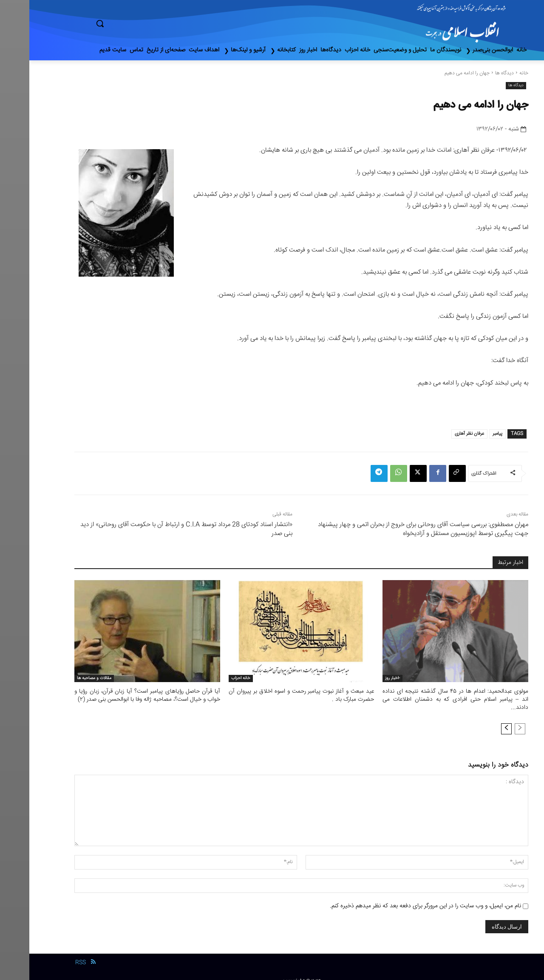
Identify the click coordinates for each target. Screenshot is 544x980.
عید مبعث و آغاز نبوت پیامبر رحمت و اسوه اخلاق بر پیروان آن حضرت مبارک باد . (272, 695)
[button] (136, 23)
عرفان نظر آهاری (440, 434)
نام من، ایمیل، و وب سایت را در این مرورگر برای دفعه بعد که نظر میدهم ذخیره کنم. (396, 897)
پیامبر (468, 434)
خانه (494, 73)
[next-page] (477, 719)
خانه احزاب (211, 678)
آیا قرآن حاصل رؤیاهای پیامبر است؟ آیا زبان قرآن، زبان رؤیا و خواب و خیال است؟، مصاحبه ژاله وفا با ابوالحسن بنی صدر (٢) (118, 695)
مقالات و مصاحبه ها (65, 678)
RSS (51, 954)
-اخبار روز (363, 678)
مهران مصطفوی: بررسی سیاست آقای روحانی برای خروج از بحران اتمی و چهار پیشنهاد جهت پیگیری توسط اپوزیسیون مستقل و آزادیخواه (394, 529)
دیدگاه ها (475, 73)
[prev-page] (491, 719)
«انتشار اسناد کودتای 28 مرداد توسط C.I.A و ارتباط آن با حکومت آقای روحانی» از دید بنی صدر (157, 529)
